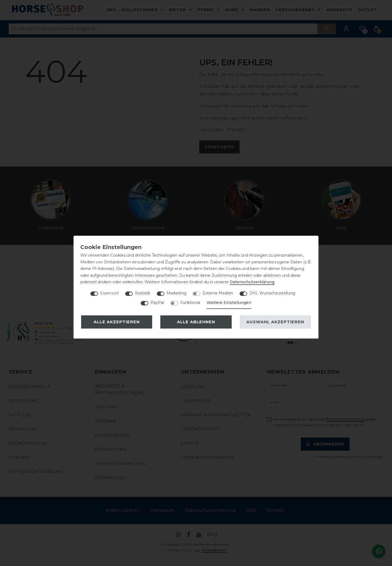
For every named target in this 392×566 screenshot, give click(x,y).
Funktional (190, 303)
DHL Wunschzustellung (272, 293)
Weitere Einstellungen (229, 303)
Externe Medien (218, 293)
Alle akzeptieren (117, 322)
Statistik (143, 293)
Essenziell (109, 293)
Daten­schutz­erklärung (252, 282)
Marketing (176, 293)
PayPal (157, 303)
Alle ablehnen (196, 322)
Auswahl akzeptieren (275, 322)
